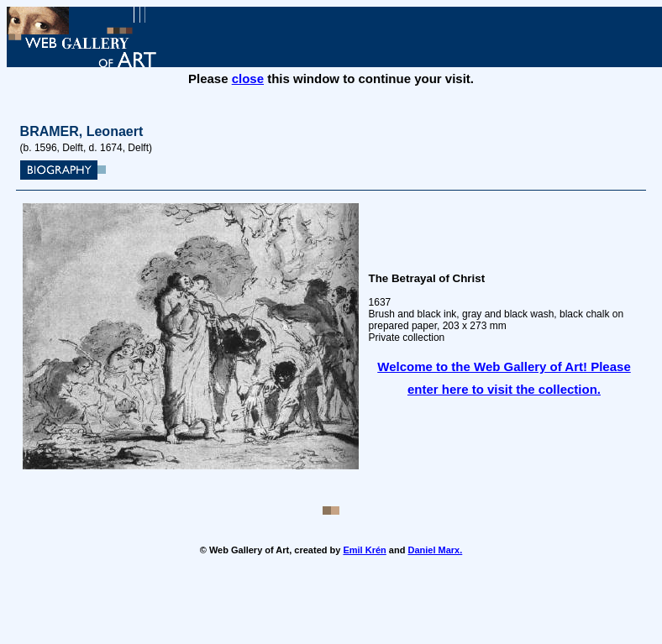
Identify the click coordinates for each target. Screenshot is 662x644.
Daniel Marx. (435, 550)
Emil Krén (364, 550)
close (248, 79)
